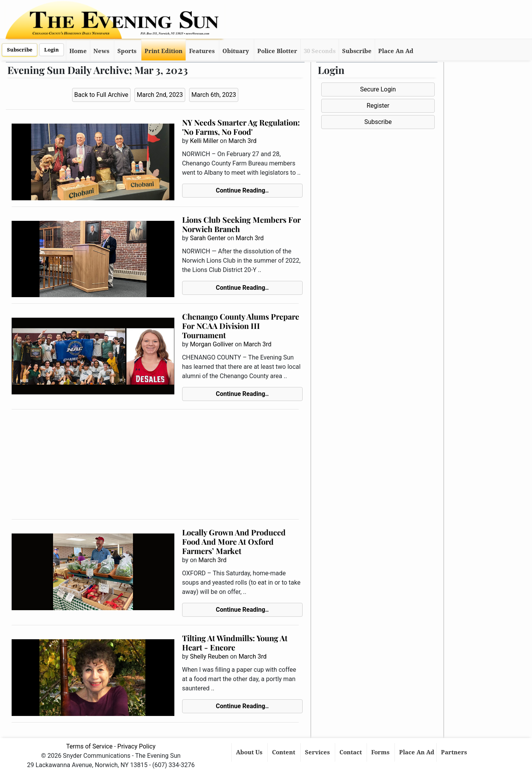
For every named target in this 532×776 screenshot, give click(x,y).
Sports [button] (127, 51)
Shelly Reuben (209, 656)
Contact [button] (351, 752)
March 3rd (243, 141)
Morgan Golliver (212, 344)
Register (378, 106)
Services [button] (318, 752)
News (101, 51)
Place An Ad (396, 51)
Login (52, 50)
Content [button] (284, 752)
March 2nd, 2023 (160, 95)
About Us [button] (250, 752)
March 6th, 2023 (214, 95)
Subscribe (20, 50)
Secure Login (378, 89)
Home (78, 51)
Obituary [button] (236, 51)
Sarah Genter (208, 238)
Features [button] (202, 51)
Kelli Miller (204, 141)
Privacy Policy (137, 746)
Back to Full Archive (101, 95)
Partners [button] (455, 752)
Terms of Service (90, 746)
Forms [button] (381, 752)
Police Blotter (277, 51)
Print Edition (164, 51)
